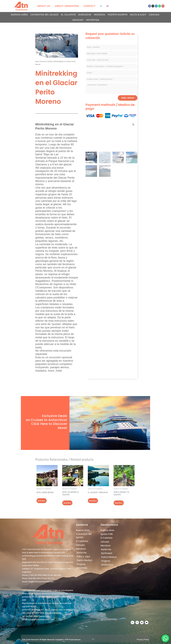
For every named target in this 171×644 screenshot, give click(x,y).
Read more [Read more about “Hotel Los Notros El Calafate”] (67, 503)
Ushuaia (154, 15)
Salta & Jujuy (138, 15)
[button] (133, 125)
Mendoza (100, 15)
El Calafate (68, 15)
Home (37, 61)
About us (44, 6)
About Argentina (67, 6)
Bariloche (85, 15)
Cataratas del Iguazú (44, 15)
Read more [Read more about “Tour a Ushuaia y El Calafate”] (119, 503)
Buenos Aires (19, 15)
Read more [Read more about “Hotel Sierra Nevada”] (42, 501)
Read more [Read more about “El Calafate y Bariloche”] (93, 501)
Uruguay (78, 20)
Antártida (93, 20)
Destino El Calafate (47, 61)
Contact (89, 6)
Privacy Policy (143, 639)
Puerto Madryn (118, 15)
